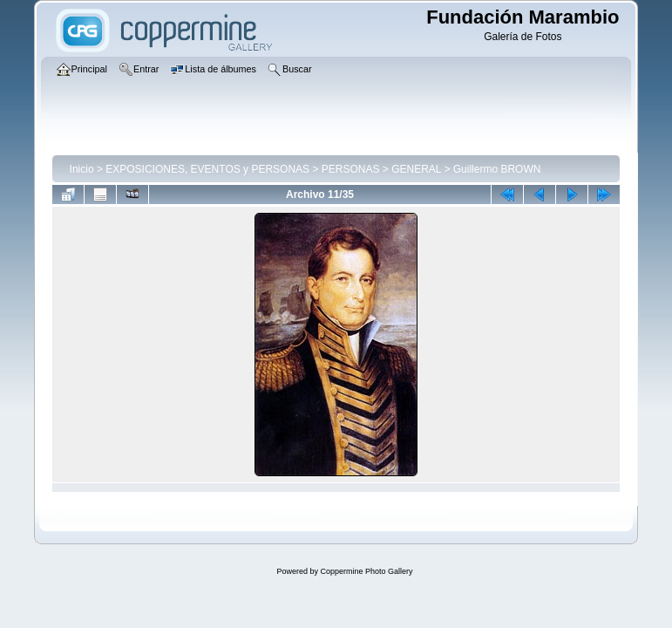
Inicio (82, 169)
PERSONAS (351, 169)
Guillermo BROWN (497, 169)
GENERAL (416, 169)
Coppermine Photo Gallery (366, 571)
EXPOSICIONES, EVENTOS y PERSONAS (207, 169)
